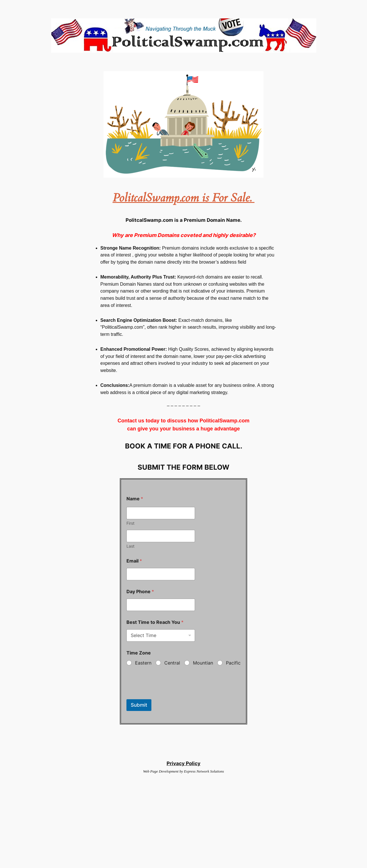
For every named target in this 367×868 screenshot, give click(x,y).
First (130, 523)
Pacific (233, 663)
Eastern (143, 663)
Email (134, 561)
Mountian (203, 663)
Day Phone (140, 592)
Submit (139, 705)
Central (172, 663)
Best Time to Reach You (155, 622)
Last (130, 546)
